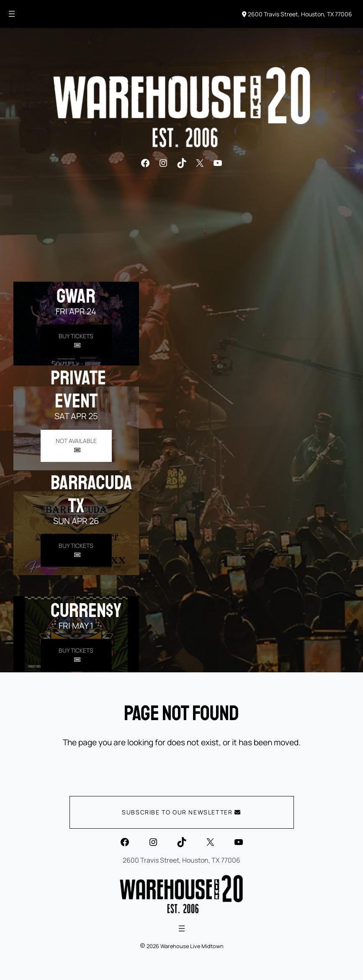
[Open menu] (12, 14)
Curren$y (86, 610)
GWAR (76, 296)
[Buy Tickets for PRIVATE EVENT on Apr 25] (76, 445)
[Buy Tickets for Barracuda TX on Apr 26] (76, 550)
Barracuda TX (91, 494)
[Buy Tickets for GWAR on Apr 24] (76, 341)
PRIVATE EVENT (78, 389)
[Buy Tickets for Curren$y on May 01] (76, 655)
